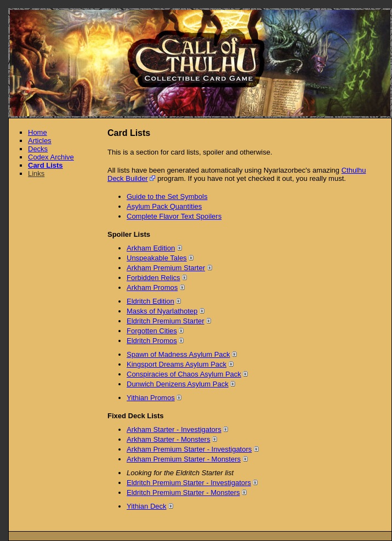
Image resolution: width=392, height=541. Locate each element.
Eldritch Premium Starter (166, 321)
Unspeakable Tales (157, 258)
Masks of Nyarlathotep (162, 311)
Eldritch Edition (150, 301)
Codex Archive (51, 157)
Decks (38, 149)
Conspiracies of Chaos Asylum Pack (184, 374)
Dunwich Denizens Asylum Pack (178, 384)
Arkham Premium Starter (166, 268)
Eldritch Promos (152, 341)
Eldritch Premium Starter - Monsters (183, 492)
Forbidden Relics (154, 278)
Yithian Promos (151, 398)
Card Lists (46, 165)
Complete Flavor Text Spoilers (174, 216)
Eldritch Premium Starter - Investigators (189, 483)
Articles (40, 141)
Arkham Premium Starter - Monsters (184, 459)
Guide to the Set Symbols (167, 197)
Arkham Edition (151, 248)
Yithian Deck (147, 506)
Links (36, 173)
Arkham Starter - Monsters (168, 439)
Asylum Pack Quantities (164, 206)
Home (38, 132)
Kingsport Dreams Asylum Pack (177, 364)
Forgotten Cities (152, 331)
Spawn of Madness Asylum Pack (178, 354)
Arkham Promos (152, 287)
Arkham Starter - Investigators (174, 429)
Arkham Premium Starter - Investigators (189, 449)
